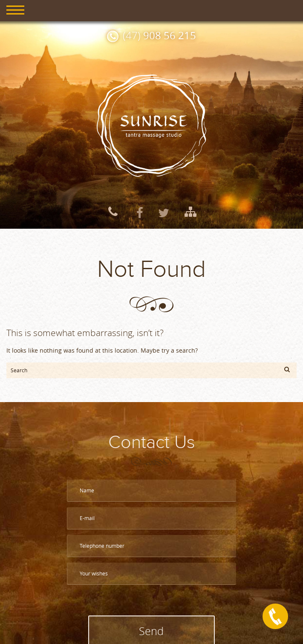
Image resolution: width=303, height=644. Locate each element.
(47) (159, 35)
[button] (287, 369)
